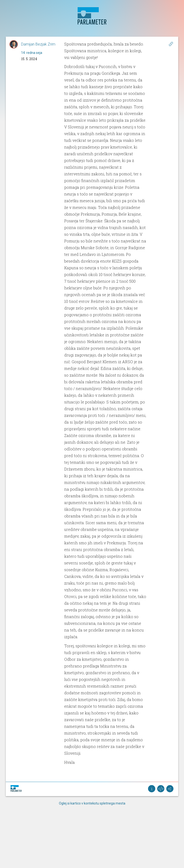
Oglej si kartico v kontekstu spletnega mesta (92, 803)
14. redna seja (32, 53)
